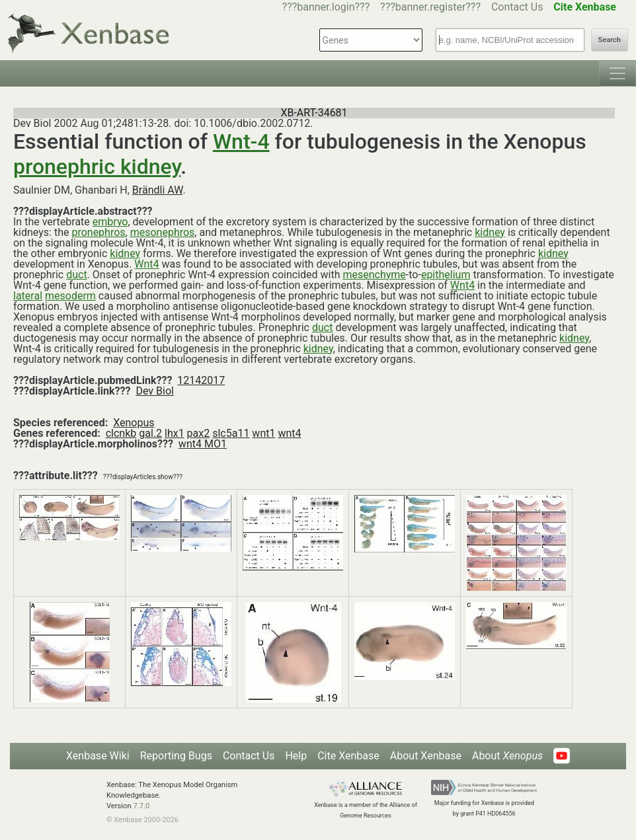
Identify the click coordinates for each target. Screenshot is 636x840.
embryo (110, 222)
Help (296, 756)
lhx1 (175, 433)
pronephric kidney (97, 167)
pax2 (199, 433)
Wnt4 (146, 264)
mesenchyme (374, 275)
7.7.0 (141, 806)
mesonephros (163, 232)
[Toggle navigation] (617, 73)
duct (76, 275)
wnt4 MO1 (203, 444)
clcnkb (121, 433)
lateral (28, 296)
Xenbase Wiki (98, 756)
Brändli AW (158, 190)
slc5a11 (231, 433)
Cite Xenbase (348, 756)
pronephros (98, 232)
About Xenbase (426, 756)
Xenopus (134, 423)
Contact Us (517, 7)
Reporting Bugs (176, 756)
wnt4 (289, 433)
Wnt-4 (241, 141)
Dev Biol (154, 391)
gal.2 (150, 433)
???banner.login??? (326, 7)
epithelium (446, 275)
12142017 (201, 380)
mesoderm (70, 296)
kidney (490, 232)
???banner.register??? (430, 7)
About (507, 756)
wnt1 (263, 433)
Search (610, 40)
